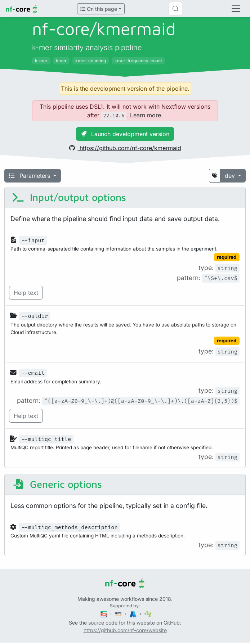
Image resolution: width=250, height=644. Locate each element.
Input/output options (69, 197)
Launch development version (125, 134)
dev (231, 176)
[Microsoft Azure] (134, 614)
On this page (99, 9)
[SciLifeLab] (148, 614)
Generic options (57, 484)
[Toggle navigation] (236, 9)
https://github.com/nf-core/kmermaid (125, 148)
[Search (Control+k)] (175, 9)
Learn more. (146, 115)
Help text (26, 293)
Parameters (30, 176)
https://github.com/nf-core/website (125, 630)
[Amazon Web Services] (119, 614)
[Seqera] (104, 614)
